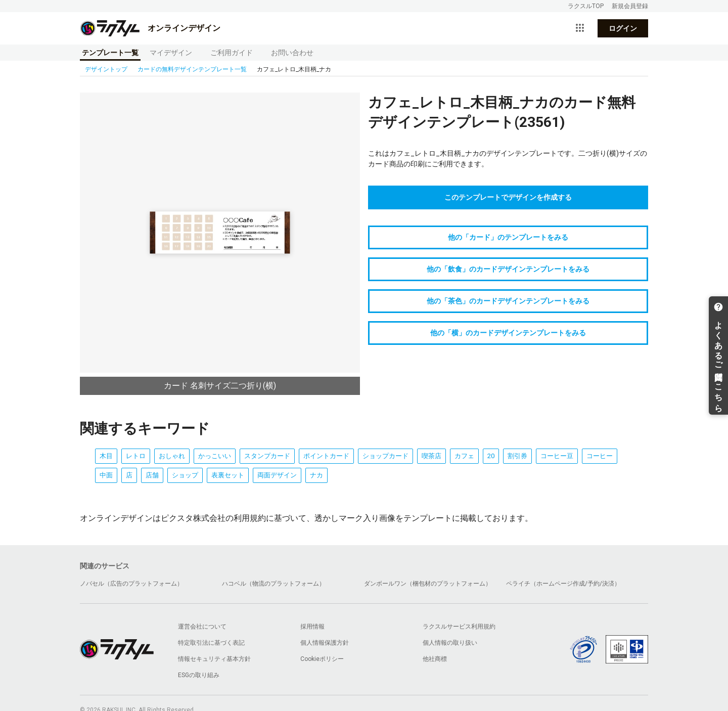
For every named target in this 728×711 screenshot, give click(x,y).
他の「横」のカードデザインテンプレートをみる (508, 333)
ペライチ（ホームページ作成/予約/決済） (563, 584)
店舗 (152, 475)
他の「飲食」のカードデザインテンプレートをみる (508, 269)
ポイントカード (326, 456)
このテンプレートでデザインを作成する (508, 197)
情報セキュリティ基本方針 (214, 659)
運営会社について (202, 627)
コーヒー (600, 456)
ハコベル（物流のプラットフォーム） (274, 584)
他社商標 (435, 659)
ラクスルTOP (586, 6)
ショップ (185, 475)
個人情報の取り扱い (450, 643)
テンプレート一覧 (110, 53)
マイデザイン (171, 53)
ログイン (623, 28)
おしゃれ (172, 456)
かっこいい (215, 456)
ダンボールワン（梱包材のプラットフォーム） (428, 584)
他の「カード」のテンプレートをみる (508, 237)
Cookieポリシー (322, 659)
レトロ (136, 456)
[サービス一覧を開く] (580, 28)
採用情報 (312, 627)
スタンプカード (267, 456)
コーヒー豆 (557, 456)
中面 (106, 475)
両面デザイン (277, 475)
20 (491, 456)
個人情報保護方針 (325, 643)
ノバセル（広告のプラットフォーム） (131, 584)
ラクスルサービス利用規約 (459, 627)
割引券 (517, 456)
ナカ (316, 475)
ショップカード (385, 456)
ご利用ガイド (232, 53)
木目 (106, 456)
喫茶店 (431, 456)
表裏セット (228, 475)
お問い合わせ (292, 53)
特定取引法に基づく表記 (211, 643)
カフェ (464, 456)
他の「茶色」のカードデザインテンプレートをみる (508, 301)
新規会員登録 (630, 6)
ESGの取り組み (199, 675)
